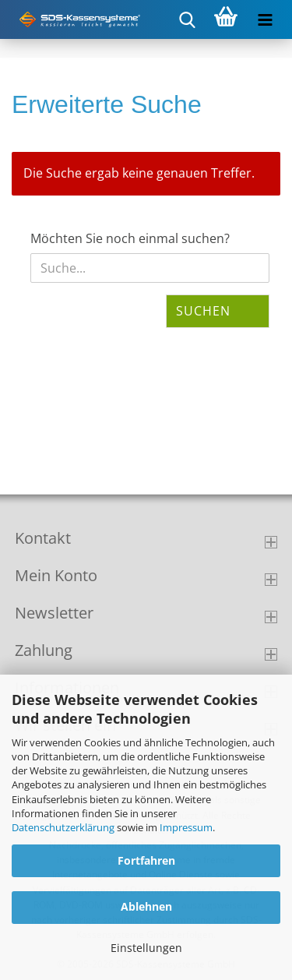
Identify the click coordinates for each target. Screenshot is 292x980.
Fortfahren (146, 860)
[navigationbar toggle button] (265, 19)
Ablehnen (146, 906)
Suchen (203, 311)
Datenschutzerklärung (63, 827)
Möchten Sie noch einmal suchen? (130, 238)
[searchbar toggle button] (187, 19)
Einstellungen (146, 948)
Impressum (186, 827)
